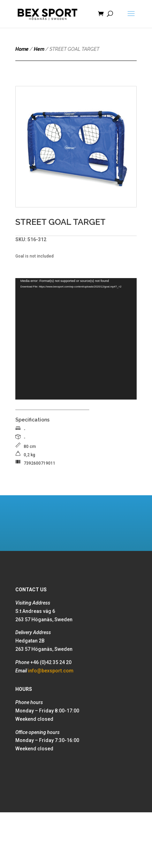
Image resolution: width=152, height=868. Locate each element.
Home (22, 49)
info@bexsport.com (51, 671)
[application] (76, 339)
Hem (39, 49)
